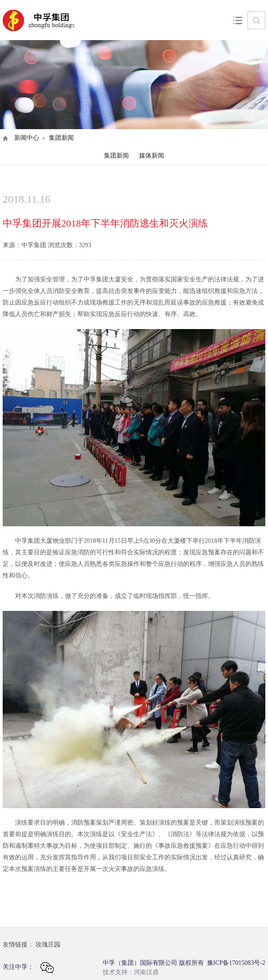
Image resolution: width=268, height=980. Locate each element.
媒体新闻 (152, 156)
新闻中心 (27, 138)
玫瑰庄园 (48, 945)
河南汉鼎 (146, 972)
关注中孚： (28, 968)
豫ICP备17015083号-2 (236, 963)
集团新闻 (116, 156)
